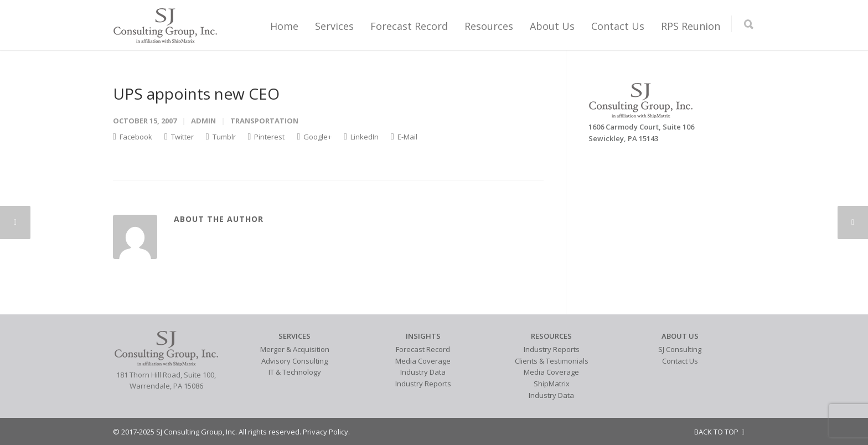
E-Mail (404, 137)
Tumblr (221, 137)
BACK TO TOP (719, 432)
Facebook (133, 137)
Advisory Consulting (294, 361)
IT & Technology (295, 372)
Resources (489, 26)
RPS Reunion (691, 26)
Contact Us (618, 26)
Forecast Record (409, 26)
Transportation (264, 121)
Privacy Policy (325, 432)
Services (334, 26)
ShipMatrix (552, 384)
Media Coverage (423, 361)
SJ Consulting (680, 349)
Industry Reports (423, 384)
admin (203, 121)
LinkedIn (361, 137)
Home (284, 26)
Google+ (314, 137)
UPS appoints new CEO (196, 94)
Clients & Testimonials (552, 361)
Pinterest (267, 137)
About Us (552, 26)
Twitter (179, 137)
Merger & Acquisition (295, 349)
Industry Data (423, 372)
